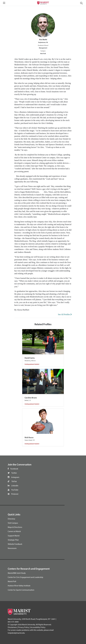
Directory (11, 519)
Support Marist (14, 536)
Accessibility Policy (38, 627)
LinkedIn (15, 486)
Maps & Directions (15, 527)
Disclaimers (12, 627)
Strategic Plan (13, 540)
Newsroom (12, 548)
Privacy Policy (24, 627)
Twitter (14, 473)
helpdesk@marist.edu (16, 633)
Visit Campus (13, 523)
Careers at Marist (14, 531)
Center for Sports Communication (21, 590)
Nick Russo (29, 438)
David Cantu (30, 358)
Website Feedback (15, 544)
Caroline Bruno (31, 398)
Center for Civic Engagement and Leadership (25, 577)
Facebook (14, 469)
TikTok (14, 481)
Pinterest (15, 494)
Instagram (15, 477)
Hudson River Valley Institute (19, 586)
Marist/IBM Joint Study (17, 573)
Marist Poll (12, 581)
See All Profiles (65, 314)
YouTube (15, 490)
